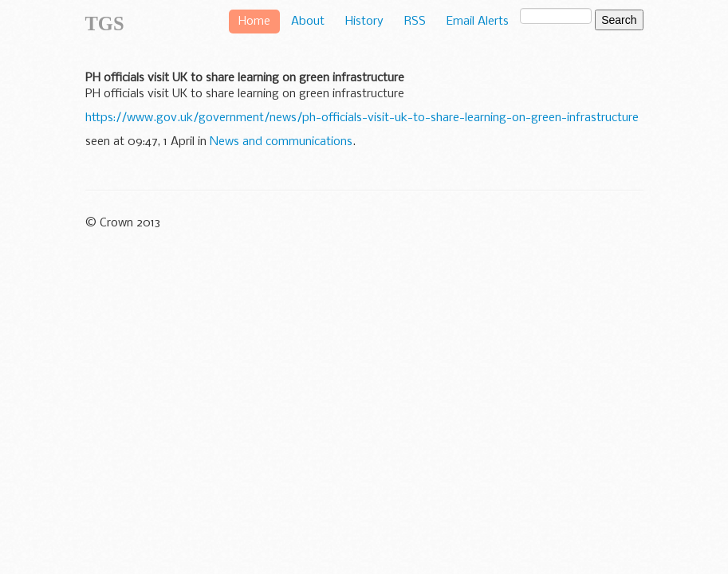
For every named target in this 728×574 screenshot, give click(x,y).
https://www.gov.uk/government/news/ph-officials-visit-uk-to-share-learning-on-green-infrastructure (362, 118)
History (364, 22)
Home (254, 22)
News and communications (281, 142)
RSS (415, 22)
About (308, 22)
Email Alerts (478, 22)
